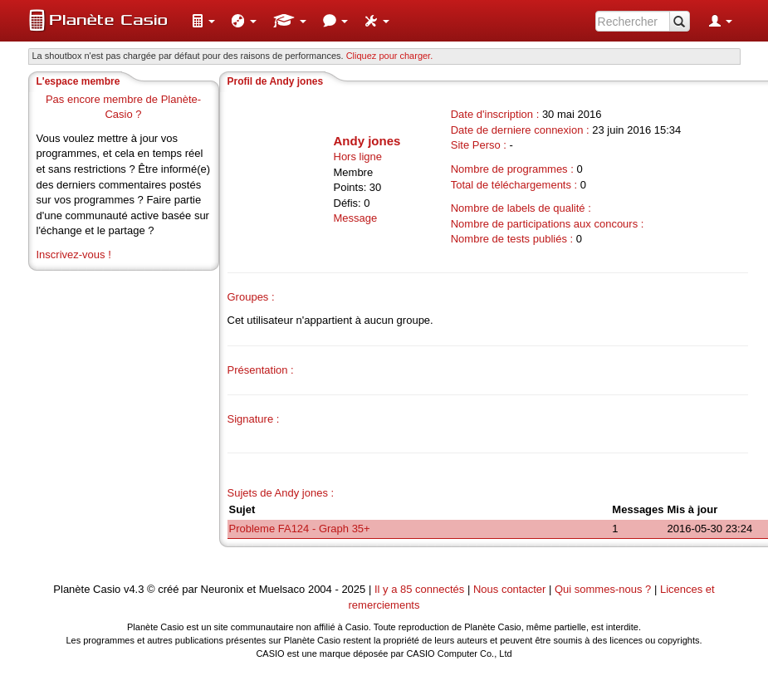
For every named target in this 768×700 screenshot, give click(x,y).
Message (356, 218)
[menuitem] (203, 21)
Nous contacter (509, 589)
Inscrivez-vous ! (74, 255)
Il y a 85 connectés (421, 589)
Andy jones (367, 141)
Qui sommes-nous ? (603, 589)
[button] (203, 21)
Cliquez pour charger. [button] (390, 56)
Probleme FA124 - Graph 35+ (300, 529)
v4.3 (134, 589)
